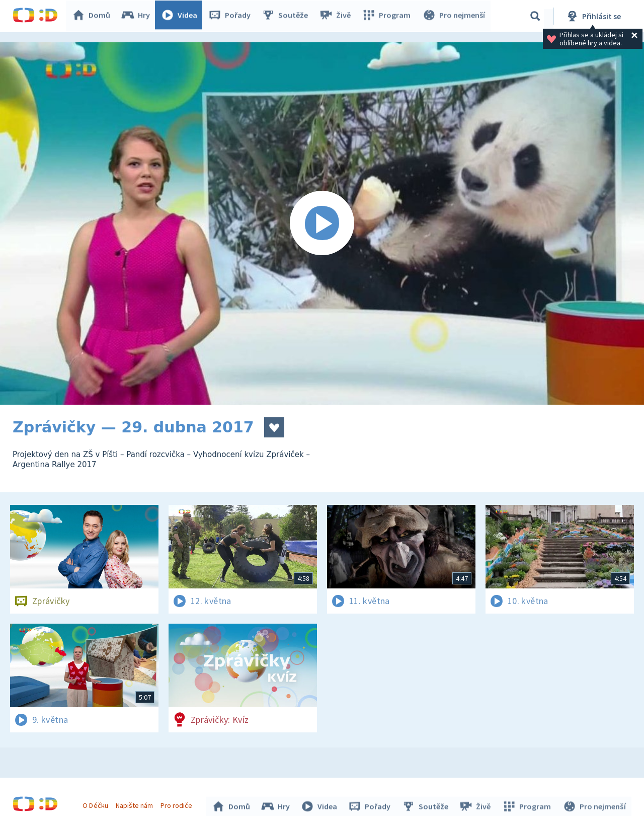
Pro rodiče (178, 804)
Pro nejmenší (454, 16)
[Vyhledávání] (535, 16)
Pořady (232, 16)
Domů (94, 16)
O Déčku (97, 804)
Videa (182, 16)
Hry (138, 16)
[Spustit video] (322, 223)
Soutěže (287, 16)
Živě (337, 16)
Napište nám (135, 804)
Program (388, 16)
